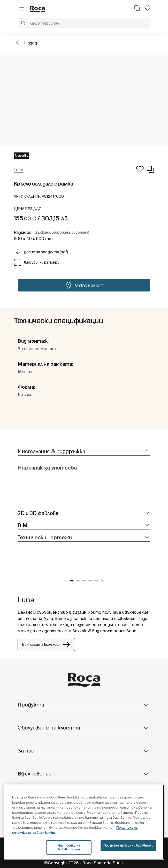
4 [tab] (90, 581)
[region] (84, 822)
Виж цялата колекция (46, 644)
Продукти (84, 705)
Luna (26, 600)
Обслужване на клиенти (84, 728)
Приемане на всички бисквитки (128, 845)
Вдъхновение (84, 774)
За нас (84, 751)
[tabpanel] (20, 568)
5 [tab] (96, 581)
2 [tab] (78, 581)
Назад (30, 43)
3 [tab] (84, 581)
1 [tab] (72, 581)
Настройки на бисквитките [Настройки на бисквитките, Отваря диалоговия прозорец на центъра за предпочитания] (69, 847)
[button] (23, 24)
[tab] (84, 452)
